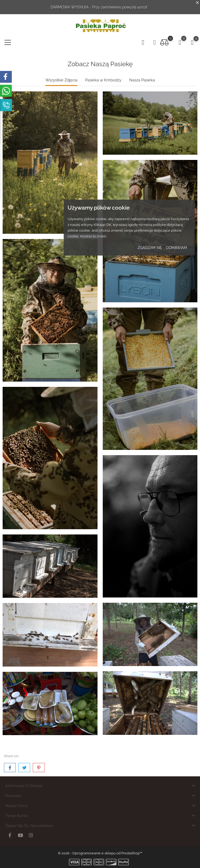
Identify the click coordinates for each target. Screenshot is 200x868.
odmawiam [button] (176, 248)
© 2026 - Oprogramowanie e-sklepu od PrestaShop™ (100, 853)
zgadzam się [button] (150, 248)
